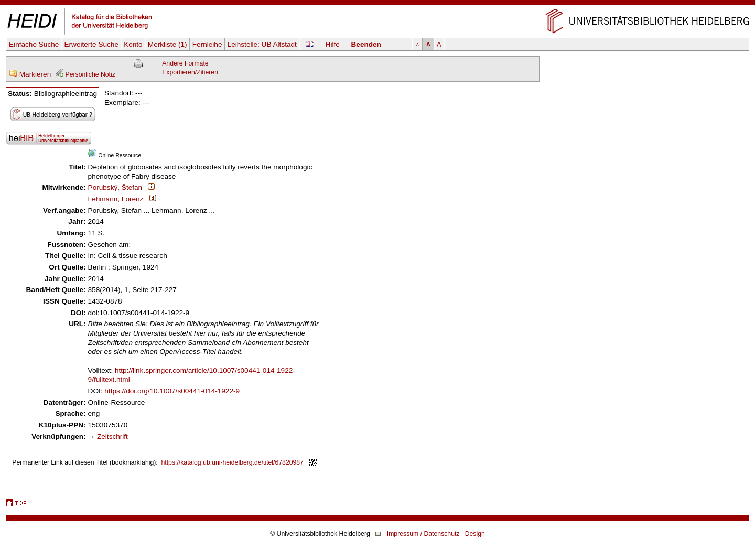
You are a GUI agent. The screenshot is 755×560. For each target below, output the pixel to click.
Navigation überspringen (378, 4)
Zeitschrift (112, 437)
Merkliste (168, 44)
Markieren (30, 74)
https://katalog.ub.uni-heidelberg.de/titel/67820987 (233, 462)
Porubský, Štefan (115, 187)
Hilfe (333, 44)
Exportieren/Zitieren (190, 72)
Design (475, 534)
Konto (133, 44)
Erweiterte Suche (91, 44)
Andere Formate (185, 63)
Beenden (366, 44)
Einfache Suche (34, 44)
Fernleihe (207, 44)
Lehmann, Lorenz (116, 199)
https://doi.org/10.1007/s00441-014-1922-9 (172, 391)
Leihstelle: (262, 44)
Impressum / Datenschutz (423, 534)
